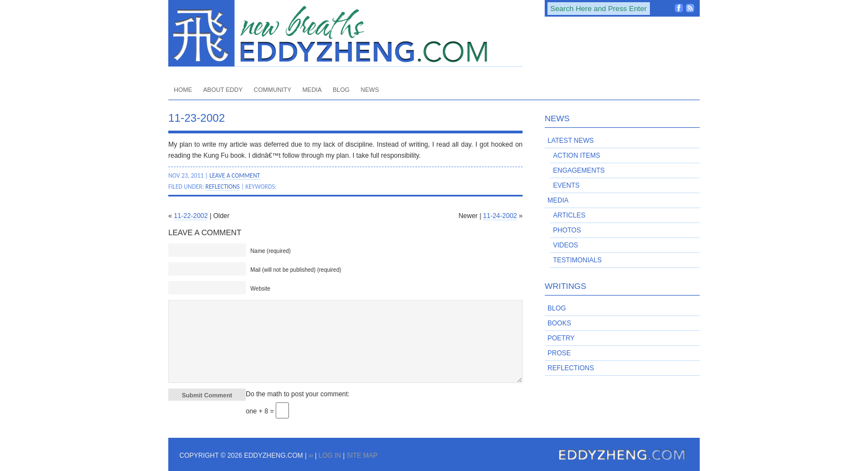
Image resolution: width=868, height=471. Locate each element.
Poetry (561, 338)
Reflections (223, 187)
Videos (565, 245)
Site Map (362, 456)
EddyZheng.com (345, 33)
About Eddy (223, 90)
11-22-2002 (191, 216)
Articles (569, 215)
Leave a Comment (235, 175)
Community (272, 90)
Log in (330, 456)
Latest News (571, 141)
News (370, 90)
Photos (567, 230)
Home (183, 90)
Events (566, 185)
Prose (559, 353)
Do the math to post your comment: (298, 394)
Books (559, 323)
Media (312, 90)
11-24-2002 (500, 216)
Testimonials (577, 260)
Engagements (579, 170)
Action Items (577, 156)
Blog (341, 90)
